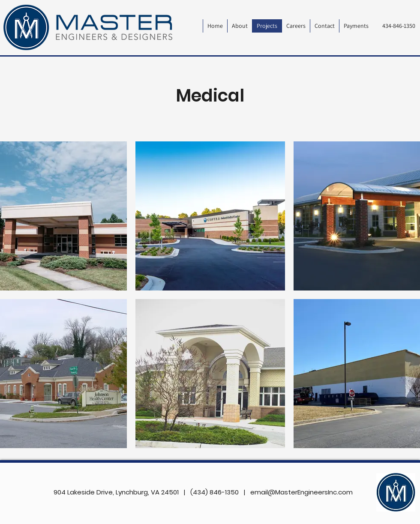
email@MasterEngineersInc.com (301, 492)
